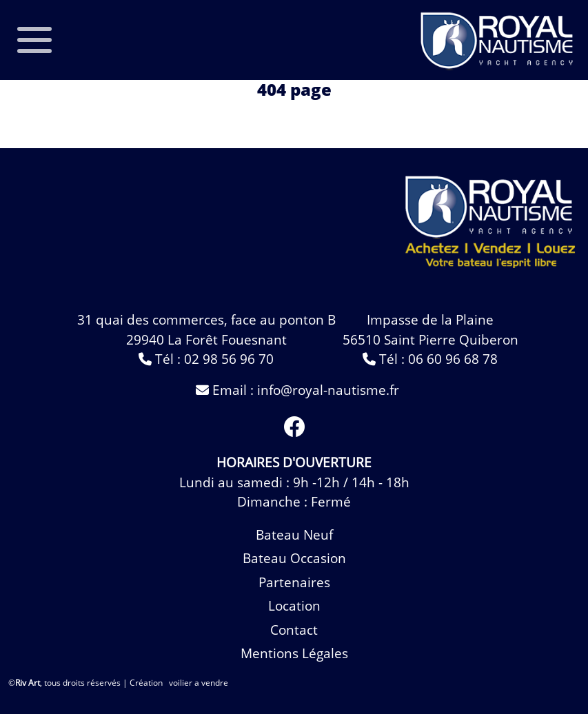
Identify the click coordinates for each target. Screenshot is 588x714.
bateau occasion (294, 558)
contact (294, 630)
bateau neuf (294, 535)
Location (294, 606)
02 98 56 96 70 (229, 359)
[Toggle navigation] (34, 40)
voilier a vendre (199, 683)
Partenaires (294, 582)
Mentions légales (294, 653)
